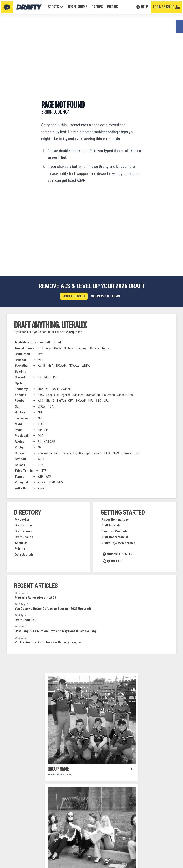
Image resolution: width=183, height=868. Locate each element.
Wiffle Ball (22, 488)
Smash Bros (125, 395)
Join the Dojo (74, 296)
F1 (39, 441)
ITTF (44, 470)
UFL (106, 400)
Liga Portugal (82, 453)
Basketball (22, 365)
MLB (41, 360)
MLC (47, 377)
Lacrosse (21, 418)
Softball (20, 459)
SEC (99, 400)
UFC (41, 424)
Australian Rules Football (32, 342)
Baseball (21, 360)
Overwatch (93, 395)
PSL (56, 377)
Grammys (82, 348)
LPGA (42, 406)
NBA (51, 365)
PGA (51, 406)
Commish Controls (114, 531)
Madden (78, 395)
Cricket (20, 377)
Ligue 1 (97, 453)
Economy (21, 389)
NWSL (117, 453)
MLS (107, 453)
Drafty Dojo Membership (118, 543)
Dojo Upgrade (24, 554)
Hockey (20, 412)
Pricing (20, 548)
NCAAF (81, 400)
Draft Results (24, 537)
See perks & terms (105, 296)
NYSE (55, 389)
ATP (40, 476)
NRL (41, 447)
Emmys (47, 348)
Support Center (118, 554)
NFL (91, 400)
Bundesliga (45, 453)
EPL (57, 453)
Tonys (105, 348)
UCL (137, 453)
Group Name (58, 769)
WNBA (86, 365)
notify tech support (74, 174)
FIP (40, 430)
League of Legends (59, 395)
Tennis (19, 476)
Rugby (19, 447)
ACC (41, 400)
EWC (41, 395)
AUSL (41, 459)
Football (20, 400)
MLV (60, 482)
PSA (41, 465)
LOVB (51, 482)
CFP (71, 400)
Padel (19, 430)
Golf (18, 406)
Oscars (95, 348)
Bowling (20, 371)
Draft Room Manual (115, 537)
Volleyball (22, 482)
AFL (61, 342)
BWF (41, 354)
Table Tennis (24, 470)
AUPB (42, 365)
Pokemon (109, 395)
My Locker (22, 519)
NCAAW (74, 365)
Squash (20, 465)
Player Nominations (115, 519)
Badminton (22, 354)
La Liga (66, 453)
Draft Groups (24, 525)
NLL (40, 418)
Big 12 (50, 400)
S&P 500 (67, 389)
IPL (40, 377)
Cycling (20, 383)
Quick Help (113, 561)
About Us (21, 543)
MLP (41, 435)
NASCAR (49, 441)
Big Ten (61, 400)
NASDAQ (44, 389)
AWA (41, 488)
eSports (20, 395)
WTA (48, 476)
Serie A (127, 453)
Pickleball (22, 435)
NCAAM (61, 365)
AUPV (42, 482)
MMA (18, 424)
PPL (47, 430)
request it (76, 332)
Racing (20, 441)
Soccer (20, 453)
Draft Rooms (23, 531)
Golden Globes (64, 348)
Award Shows (24, 348)
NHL (41, 412)
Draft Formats (111, 525)
